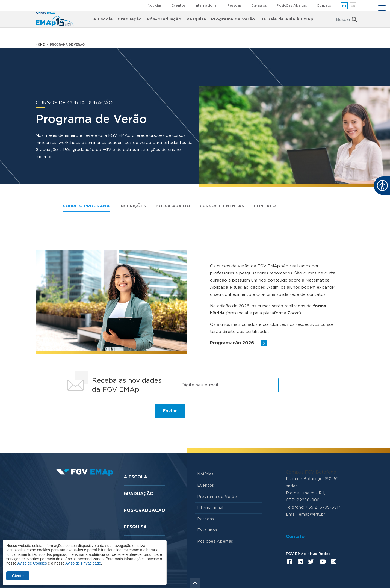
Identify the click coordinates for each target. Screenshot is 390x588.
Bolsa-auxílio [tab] (173, 206)
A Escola (103, 19)
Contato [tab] (265, 206)
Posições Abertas (292, 5)
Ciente (18, 576)
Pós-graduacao (144, 510)
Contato (324, 5)
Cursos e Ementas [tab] (222, 206)
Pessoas (235, 5)
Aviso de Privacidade (83, 563)
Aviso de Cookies (32, 563)
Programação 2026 (238, 343)
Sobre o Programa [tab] (86, 206)
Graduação (130, 19)
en (353, 6)
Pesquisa (196, 19)
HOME (40, 45)
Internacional (206, 5)
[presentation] (105, 413)
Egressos (259, 5)
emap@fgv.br (312, 515)
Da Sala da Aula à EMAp (287, 19)
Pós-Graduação (164, 19)
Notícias (155, 5)
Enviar (170, 411)
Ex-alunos (207, 530)
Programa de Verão (233, 19)
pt (345, 6)
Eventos (178, 5)
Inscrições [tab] (133, 206)
